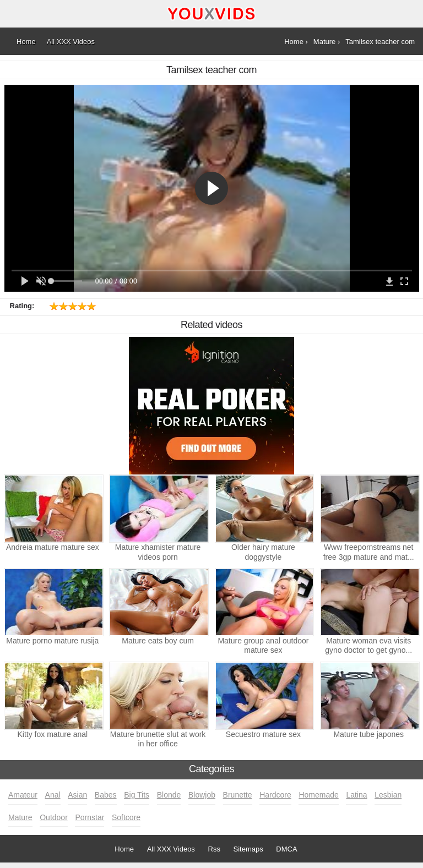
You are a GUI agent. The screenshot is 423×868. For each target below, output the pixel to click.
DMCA (286, 849)
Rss (214, 849)
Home (124, 849)
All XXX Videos (171, 849)
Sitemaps (248, 849)
